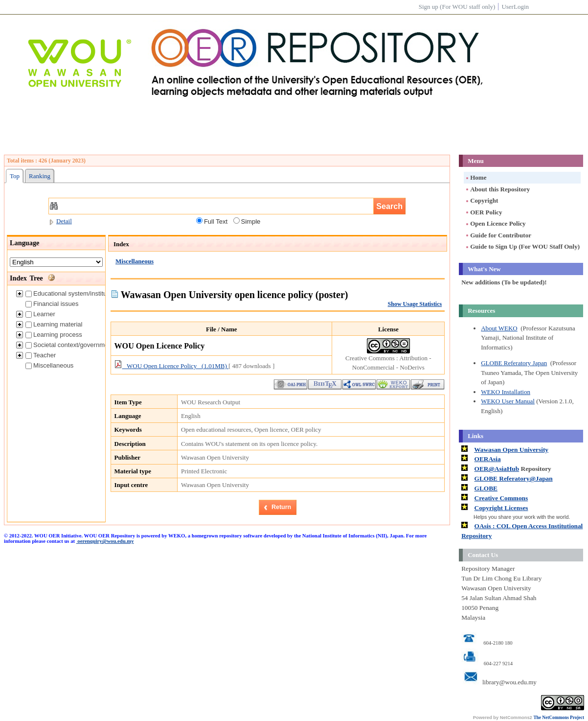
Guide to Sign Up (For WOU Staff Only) (522, 246)
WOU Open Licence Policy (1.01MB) (171, 366)
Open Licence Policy (495, 223)
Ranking (40, 176)
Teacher (41, 355)
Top (15, 176)
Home (475, 177)
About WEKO (499, 328)
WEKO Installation (506, 392)
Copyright (481, 200)
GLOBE (486, 488)
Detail (60, 221)
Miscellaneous (49, 365)
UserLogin (515, 7)
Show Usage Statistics (415, 304)
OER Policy (483, 212)
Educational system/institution (71, 293)
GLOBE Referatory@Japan (514, 478)
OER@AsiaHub (497, 469)
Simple (247, 221)
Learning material (54, 324)
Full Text (212, 221)
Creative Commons (501, 498)
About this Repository (497, 189)
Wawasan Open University (511, 450)
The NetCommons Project (559, 718)
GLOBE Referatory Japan (514, 363)
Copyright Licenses (501, 508)
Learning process (54, 335)
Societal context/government (69, 345)
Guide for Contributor (498, 235)
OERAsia (488, 459)
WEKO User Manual (508, 401)
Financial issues (52, 304)
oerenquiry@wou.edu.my (105, 541)
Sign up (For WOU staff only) (457, 7)
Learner (40, 314)
